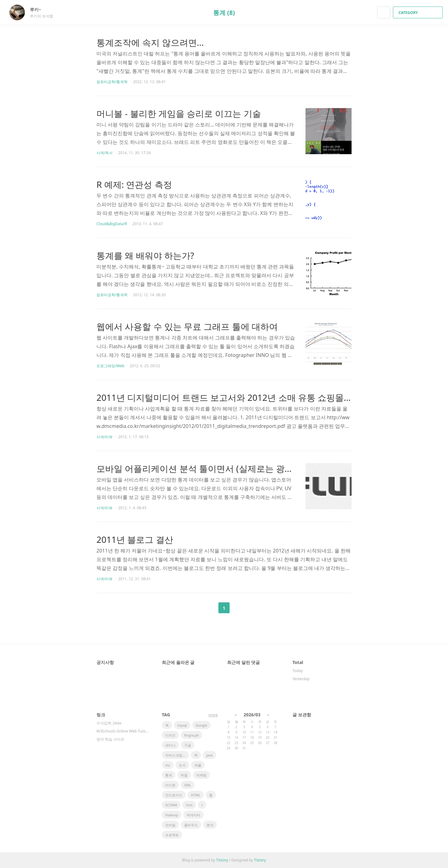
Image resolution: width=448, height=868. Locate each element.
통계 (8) (224, 13)
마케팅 (201, 775)
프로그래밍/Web (110, 366)
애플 (198, 765)
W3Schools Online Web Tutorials (123, 731)
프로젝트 (172, 835)
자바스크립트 (175, 755)
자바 (189, 805)
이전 (208, 608)
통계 (169, 775)
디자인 (170, 735)
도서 (182, 765)
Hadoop (172, 815)
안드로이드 (174, 795)
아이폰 (170, 785)
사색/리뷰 (105, 437)
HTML (196, 795)
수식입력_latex (109, 723)
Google (201, 725)
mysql (182, 725)
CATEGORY (419, 13)
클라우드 (191, 825)
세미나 (170, 745)
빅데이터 (194, 815)
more (213, 715)
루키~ (39, 9)
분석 (210, 825)
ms (168, 765)
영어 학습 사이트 (110, 739)
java (210, 755)
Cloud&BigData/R (112, 224)
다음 (240, 608)
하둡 (184, 775)
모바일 (170, 825)
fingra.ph (191, 735)
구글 (188, 745)
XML (188, 785)
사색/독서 (105, 153)
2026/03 (252, 715)
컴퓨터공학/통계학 (112, 82)
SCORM (171, 805)
